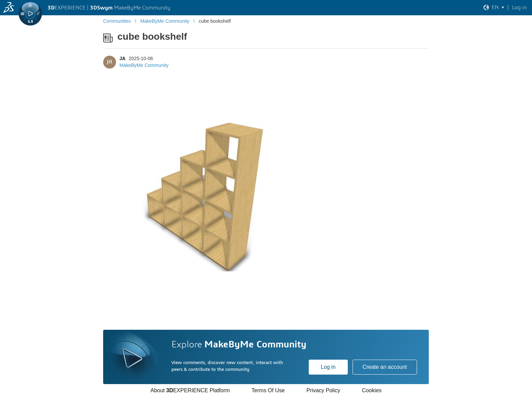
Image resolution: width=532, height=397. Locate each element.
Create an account (385, 367)
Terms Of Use (268, 390)
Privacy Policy (323, 390)
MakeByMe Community (144, 65)
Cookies (372, 390)
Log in (328, 367)
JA (122, 58)
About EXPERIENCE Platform (190, 390)
